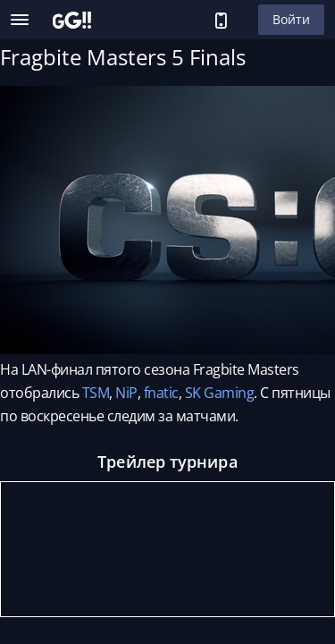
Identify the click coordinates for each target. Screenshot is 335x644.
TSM (96, 393)
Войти (291, 19)
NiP (126, 393)
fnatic (161, 393)
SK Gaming (220, 393)
